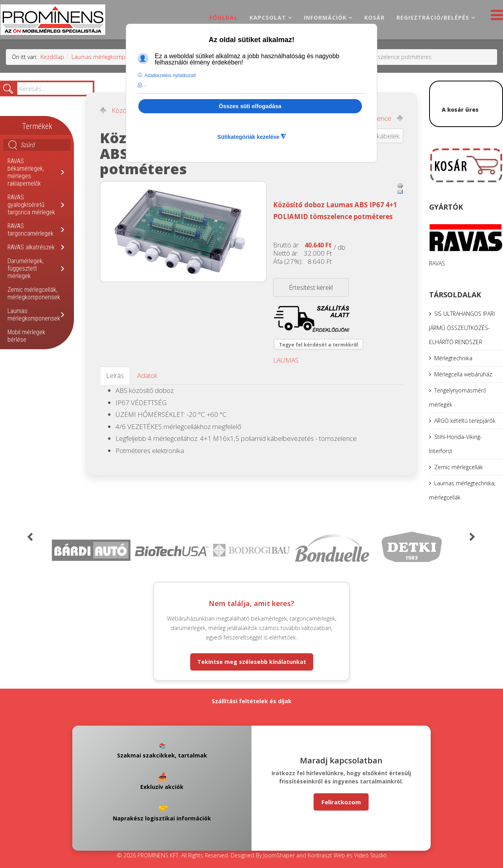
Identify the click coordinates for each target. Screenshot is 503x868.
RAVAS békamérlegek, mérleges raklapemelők (26, 172)
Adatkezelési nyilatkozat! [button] (170, 76)
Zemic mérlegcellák (459, 467)
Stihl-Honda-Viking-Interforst (456, 444)
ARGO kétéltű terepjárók (465, 421)
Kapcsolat (268, 18)
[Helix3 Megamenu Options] (495, 17)
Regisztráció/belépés (433, 18)
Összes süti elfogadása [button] (250, 106)
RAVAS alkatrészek (31, 247)
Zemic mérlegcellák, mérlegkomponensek (34, 293)
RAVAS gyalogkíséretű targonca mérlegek (31, 205)
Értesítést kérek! (311, 287)
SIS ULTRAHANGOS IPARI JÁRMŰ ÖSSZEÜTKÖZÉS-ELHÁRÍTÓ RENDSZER (462, 328)
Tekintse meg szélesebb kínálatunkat (252, 662)
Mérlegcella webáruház (463, 374)
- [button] (145, 86)
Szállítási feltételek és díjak (252, 701)
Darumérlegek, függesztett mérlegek (26, 268)
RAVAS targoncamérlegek (30, 230)
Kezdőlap (52, 57)
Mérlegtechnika (453, 358)
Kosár (374, 18)
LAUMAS (286, 360)
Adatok (147, 375)
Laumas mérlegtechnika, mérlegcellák (462, 490)
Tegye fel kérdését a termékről (319, 345)
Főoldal (224, 18)
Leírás (115, 375)
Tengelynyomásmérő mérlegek (458, 397)
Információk (325, 18)
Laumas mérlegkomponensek (109, 57)
